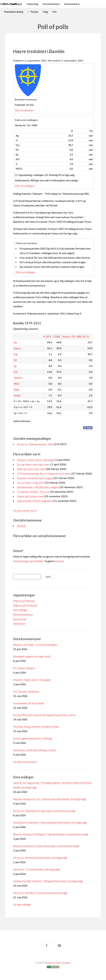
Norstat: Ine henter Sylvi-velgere (35, 478)
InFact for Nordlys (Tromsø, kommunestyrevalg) (40, 893)
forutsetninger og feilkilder (28, 561)
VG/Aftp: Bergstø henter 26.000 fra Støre (36, 726)
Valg (45, 12)
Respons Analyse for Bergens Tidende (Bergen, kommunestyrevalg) (51, 834)
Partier (34, 12)
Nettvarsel (19, 623)
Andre (17, 395)
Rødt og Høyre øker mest (31, 469)
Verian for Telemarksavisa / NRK (35, 444)
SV (15, 360)
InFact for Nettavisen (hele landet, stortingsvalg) (40, 858)
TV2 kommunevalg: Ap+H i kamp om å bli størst (44, 473)
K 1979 (47, 337)
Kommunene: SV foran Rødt (29, 703)
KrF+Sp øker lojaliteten (26, 691)
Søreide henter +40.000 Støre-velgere (38, 487)
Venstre (18, 378)
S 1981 (57, 337)
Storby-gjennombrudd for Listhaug (33, 738)
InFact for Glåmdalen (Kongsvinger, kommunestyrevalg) (44, 811)
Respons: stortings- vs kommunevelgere (35, 644)
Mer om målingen (25, 186)
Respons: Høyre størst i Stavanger (36, 460)
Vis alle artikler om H (25, 511)
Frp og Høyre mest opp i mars (34, 464)
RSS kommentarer (23, 614)
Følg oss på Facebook (25, 605)
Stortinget (16, 4)
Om (54, 12)
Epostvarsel (20, 619)
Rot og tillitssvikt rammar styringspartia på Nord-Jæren (44, 715)
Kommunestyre (51, 4)
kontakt (59, 561)
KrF (16, 372)
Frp (16, 354)
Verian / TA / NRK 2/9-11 (76, 337)
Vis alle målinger (22, 904)
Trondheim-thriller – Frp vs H (33, 492)
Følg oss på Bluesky (24, 601)
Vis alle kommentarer (25, 762)
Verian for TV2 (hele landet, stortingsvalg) (36, 869)
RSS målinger (20, 610)
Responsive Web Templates (58, 963)
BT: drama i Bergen (24, 668)
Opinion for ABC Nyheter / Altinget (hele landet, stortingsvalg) (48, 881)
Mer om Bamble (24, 110)
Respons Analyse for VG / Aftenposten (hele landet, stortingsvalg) (50, 799)
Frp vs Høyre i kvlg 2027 (31, 483)
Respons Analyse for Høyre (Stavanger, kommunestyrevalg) (46, 846)
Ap (15, 342)
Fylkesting (32, 4)
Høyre (17, 348)
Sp (15, 366)
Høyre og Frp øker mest (30, 496)
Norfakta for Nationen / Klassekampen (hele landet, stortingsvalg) (50, 822)
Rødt (17, 390)
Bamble (21, 526)
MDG (17, 384)
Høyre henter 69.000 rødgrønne (35, 501)
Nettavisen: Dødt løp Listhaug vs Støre (35, 750)
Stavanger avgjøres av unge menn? (32, 656)
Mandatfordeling (14, 12)
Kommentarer (72, 4)
